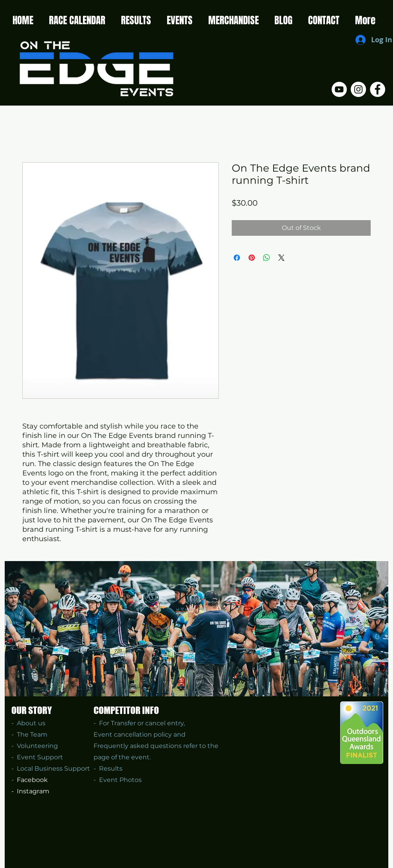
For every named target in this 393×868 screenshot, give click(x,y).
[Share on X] (281, 258)
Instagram (33, 791)
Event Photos (120, 780)
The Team (32, 734)
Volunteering (36, 746)
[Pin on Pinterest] (252, 258)
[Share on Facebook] (237, 258)
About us (31, 723)
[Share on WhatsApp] (267, 258)
